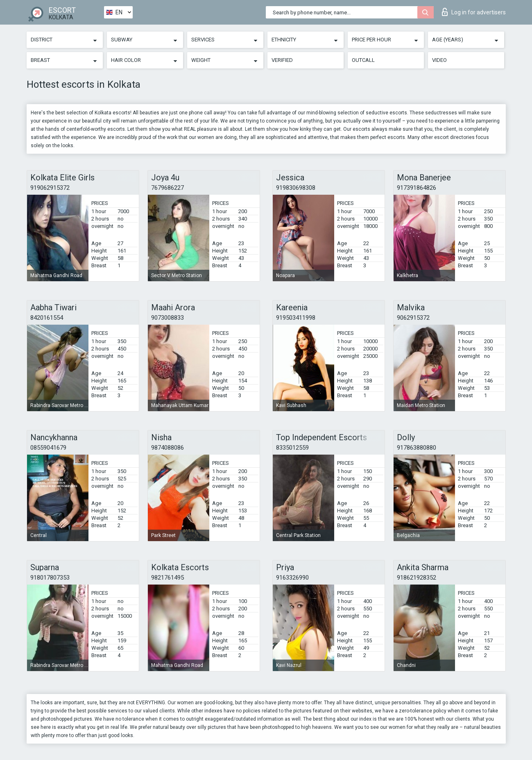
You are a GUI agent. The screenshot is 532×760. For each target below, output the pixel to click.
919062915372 (50, 188)
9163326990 (292, 578)
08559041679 (48, 448)
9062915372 (413, 318)
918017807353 (50, 578)
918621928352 (417, 578)
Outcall (363, 60)
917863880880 (417, 448)
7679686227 (168, 188)
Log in (474, 12)
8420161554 (47, 318)
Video (439, 60)
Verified (282, 60)
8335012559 (292, 448)
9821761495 (168, 578)
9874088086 (168, 448)
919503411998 (296, 318)
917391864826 (417, 188)
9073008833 (168, 318)
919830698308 (296, 188)
